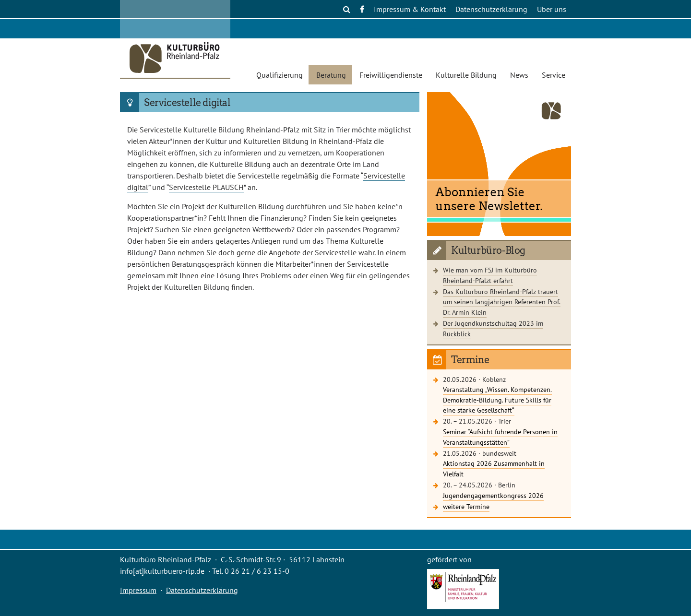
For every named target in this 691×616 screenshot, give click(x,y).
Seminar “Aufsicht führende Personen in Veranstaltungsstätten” (500, 437)
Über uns (552, 9)
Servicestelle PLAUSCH (206, 187)
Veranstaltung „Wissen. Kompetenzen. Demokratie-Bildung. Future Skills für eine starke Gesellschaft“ (497, 400)
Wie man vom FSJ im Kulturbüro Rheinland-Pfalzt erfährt (490, 275)
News (519, 75)
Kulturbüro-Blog (488, 250)
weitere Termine (466, 506)
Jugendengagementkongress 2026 (493, 495)
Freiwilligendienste (391, 75)
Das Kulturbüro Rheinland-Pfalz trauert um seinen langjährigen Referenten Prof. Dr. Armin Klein (502, 302)
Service (554, 75)
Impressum (138, 590)
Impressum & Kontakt (410, 9)
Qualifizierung (280, 75)
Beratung (331, 75)
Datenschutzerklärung (491, 9)
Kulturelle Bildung (466, 75)
